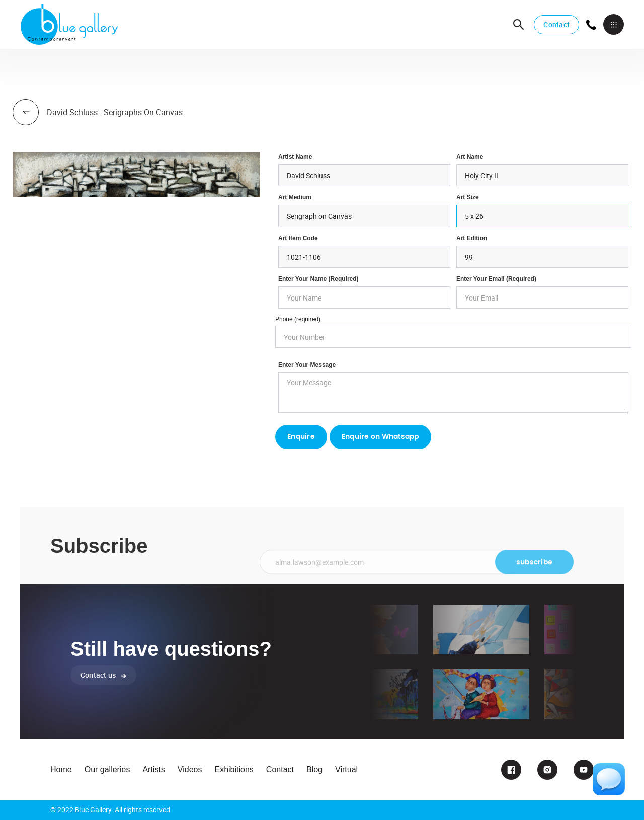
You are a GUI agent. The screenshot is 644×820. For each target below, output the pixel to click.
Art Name (470, 157)
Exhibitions (234, 769)
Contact (556, 24)
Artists (153, 769)
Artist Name (295, 157)
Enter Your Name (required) (318, 279)
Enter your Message (307, 365)
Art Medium (295, 197)
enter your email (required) (496, 279)
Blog (314, 769)
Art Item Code (298, 238)
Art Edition (472, 238)
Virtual (346, 769)
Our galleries (107, 769)
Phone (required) (298, 319)
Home (61, 769)
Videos (190, 769)
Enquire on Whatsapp (380, 437)
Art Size (468, 197)
